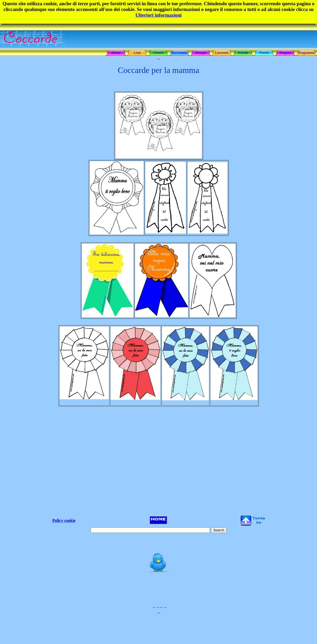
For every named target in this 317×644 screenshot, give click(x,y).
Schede (243, 53)
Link (137, 53)
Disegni (201, 53)
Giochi (158, 53)
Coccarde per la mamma (158, 70)
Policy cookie (64, 520)
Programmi (306, 53)
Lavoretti (222, 53)
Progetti (285, 53)
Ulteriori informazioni (158, 15)
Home (116, 53)
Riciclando (180, 53)
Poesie (264, 53)
